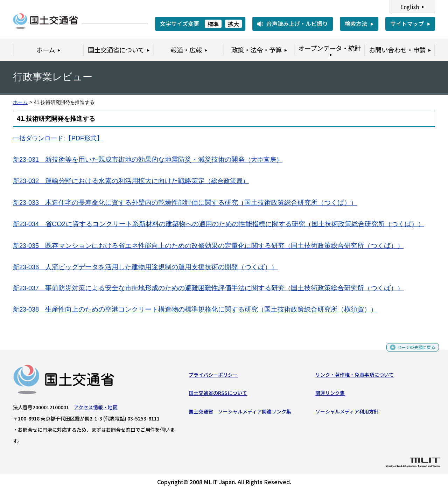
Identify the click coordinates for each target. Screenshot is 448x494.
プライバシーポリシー (213, 377)
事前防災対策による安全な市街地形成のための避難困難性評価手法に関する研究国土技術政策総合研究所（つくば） (221, 288)
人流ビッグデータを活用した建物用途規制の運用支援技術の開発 (142, 267)
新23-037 (29, 288)
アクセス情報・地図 (96, 410)
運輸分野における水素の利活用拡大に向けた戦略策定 (125, 181)
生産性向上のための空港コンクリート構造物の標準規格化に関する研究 (152, 309)
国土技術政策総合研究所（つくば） (344, 246)
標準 (213, 24)
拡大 (233, 24)
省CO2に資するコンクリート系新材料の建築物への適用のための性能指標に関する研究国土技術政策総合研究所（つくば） (231, 224)
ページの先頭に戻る (410, 352)
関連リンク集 (330, 396)
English (410, 7)
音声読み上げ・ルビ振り (297, 23)
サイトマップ (407, 23)
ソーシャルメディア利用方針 (347, 414)
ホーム (20, 102)
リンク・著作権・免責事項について (355, 377)
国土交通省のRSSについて (218, 396)
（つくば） (255, 267)
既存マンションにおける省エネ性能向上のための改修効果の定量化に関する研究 (165, 246)
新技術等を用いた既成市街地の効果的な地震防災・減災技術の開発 (129, 159)
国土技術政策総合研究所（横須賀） (314, 309)
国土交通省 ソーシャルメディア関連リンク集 (240, 414)
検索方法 (356, 23)
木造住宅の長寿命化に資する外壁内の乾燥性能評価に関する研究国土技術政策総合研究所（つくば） (198, 203)
